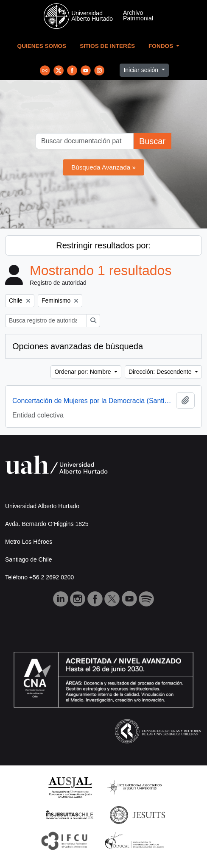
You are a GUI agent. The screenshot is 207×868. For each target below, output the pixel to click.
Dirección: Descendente (161, 372)
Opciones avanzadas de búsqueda (78, 346)
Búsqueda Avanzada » (103, 167)
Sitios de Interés (107, 46)
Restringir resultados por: (103, 245)
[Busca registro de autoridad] (46, 321)
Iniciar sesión (142, 70)
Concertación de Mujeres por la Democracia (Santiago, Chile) (92, 401)
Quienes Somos (42, 46)
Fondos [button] (162, 46)
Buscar (152, 141)
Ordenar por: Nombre (83, 372)
